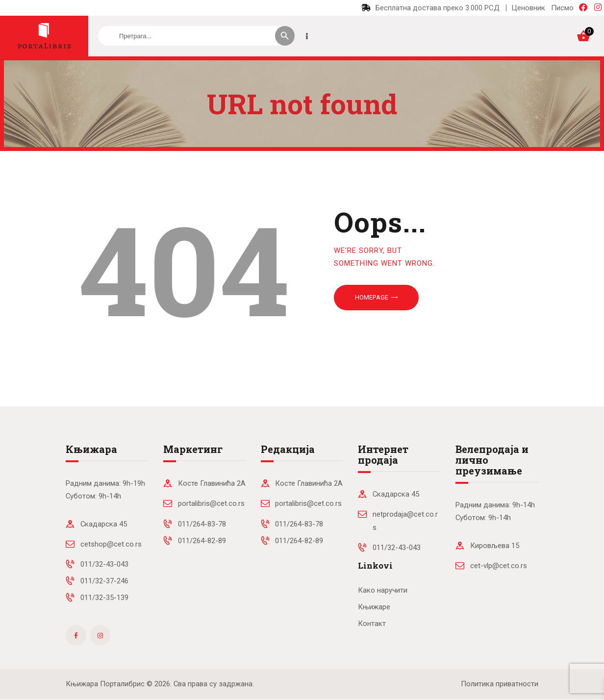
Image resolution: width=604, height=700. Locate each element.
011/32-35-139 (104, 598)
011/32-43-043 (104, 564)
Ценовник (528, 8)
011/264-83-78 (202, 524)
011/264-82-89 (202, 541)
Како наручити (383, 590)
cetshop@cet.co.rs (111, 544)
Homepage (372, 297)
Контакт (372, 624)
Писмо (562, 8)
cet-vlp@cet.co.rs (499, 566)
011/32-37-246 (104, 581)
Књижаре (374, 607)
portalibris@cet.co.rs (211, 503)
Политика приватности (500, 684)
